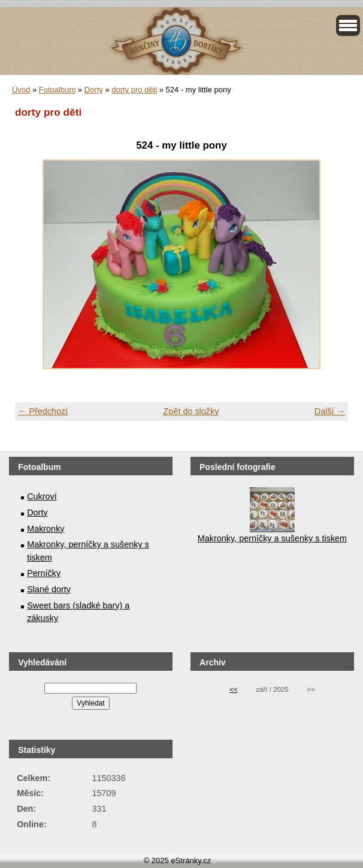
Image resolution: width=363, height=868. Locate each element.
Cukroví (42, 496)
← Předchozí (43, 411)
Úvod (21, 90)
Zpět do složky (191, 411)
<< (233, 689)
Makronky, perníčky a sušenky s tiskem (272, 538)
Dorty (94, 90)
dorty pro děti (134, 90)
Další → (330, 411)
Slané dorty (49, 589)
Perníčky (44, 573)
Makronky (46, 529)
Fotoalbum (57, 90)
